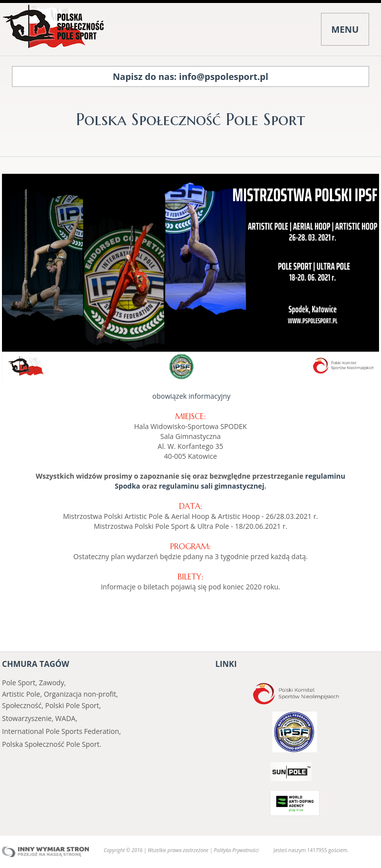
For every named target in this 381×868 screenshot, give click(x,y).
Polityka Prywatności (236, 850)
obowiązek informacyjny (190, 396)
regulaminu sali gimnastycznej (211, 486)
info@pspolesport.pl (224, 76)
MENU (345, 29)
